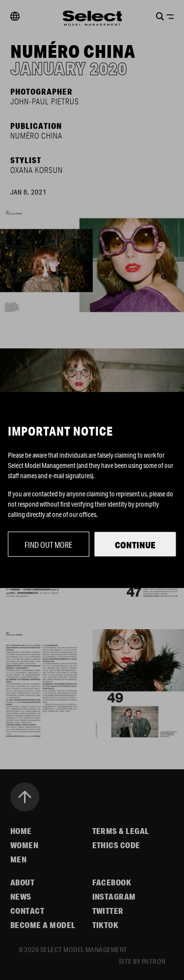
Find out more (49, 545)
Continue (135, 545)
